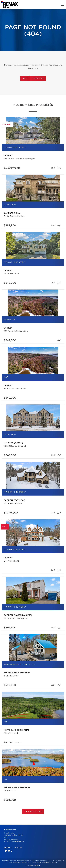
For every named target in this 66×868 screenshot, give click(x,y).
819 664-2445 (13, 839)
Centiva (37, 865)
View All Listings (33, 811)
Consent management (49, 862)
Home (25, 78)
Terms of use (37, 862)
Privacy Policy (26, 862)
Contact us (38, 78)
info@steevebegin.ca (16, 841)
